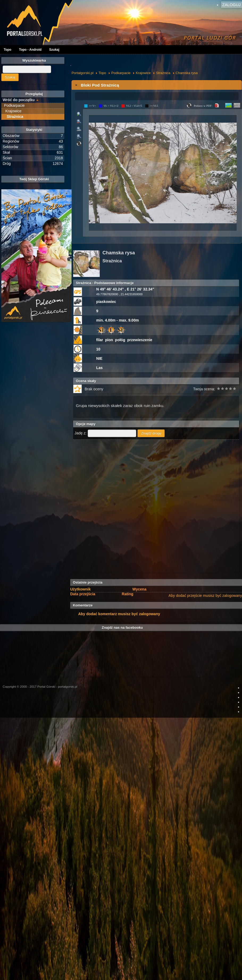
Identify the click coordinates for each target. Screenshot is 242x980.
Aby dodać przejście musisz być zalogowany (205, 596)
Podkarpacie (121, 73)
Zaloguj (231, 5)
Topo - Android (30, 50)
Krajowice (143, 73)
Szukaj (54, 50)
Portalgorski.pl (82, 73)
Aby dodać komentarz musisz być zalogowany (119, 614)
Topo (7, 50)
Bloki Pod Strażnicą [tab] (97, 85)
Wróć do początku (19, 100)
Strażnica (163, 73)
